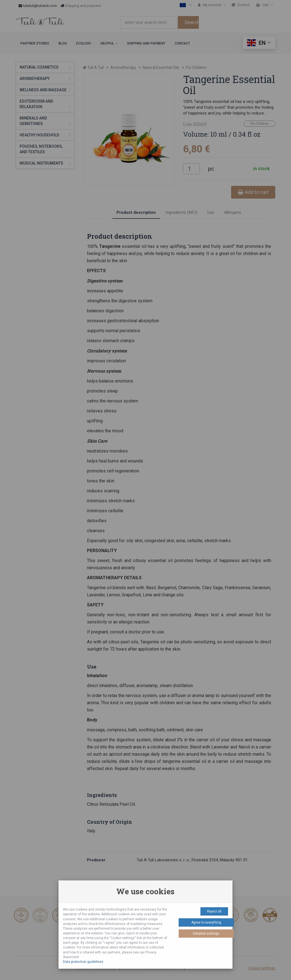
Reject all (214, 911)
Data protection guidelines (83, 962)
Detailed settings (206, 934)
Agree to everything (206, 922)
